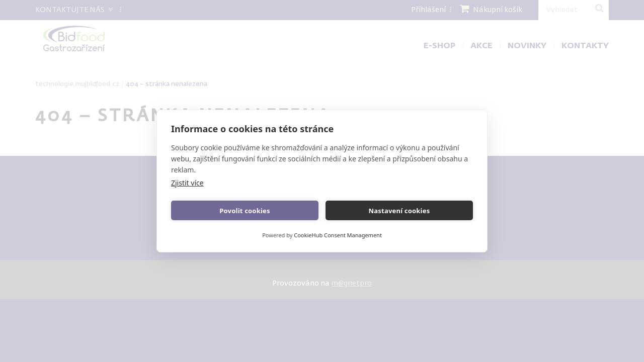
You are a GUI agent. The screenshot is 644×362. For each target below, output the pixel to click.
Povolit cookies (245, 211)
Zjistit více (187, 183)
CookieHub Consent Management (338, 235)
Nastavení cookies (399, 211)
